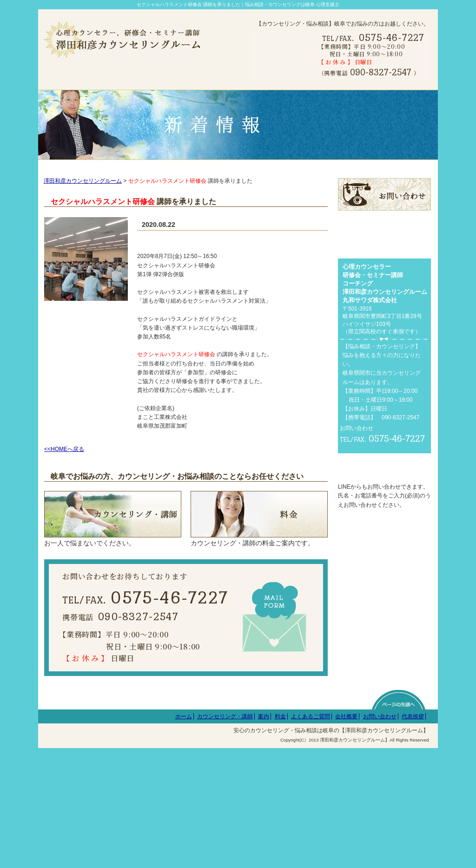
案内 (264, 836)
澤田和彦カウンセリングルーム (83, 193)
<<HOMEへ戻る (64, 461)
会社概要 (346, 836)
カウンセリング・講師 (225, 836)
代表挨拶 (413, 836)
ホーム (184, 836)
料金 (280, 836)
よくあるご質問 (311, 836)
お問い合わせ (380, 836)
